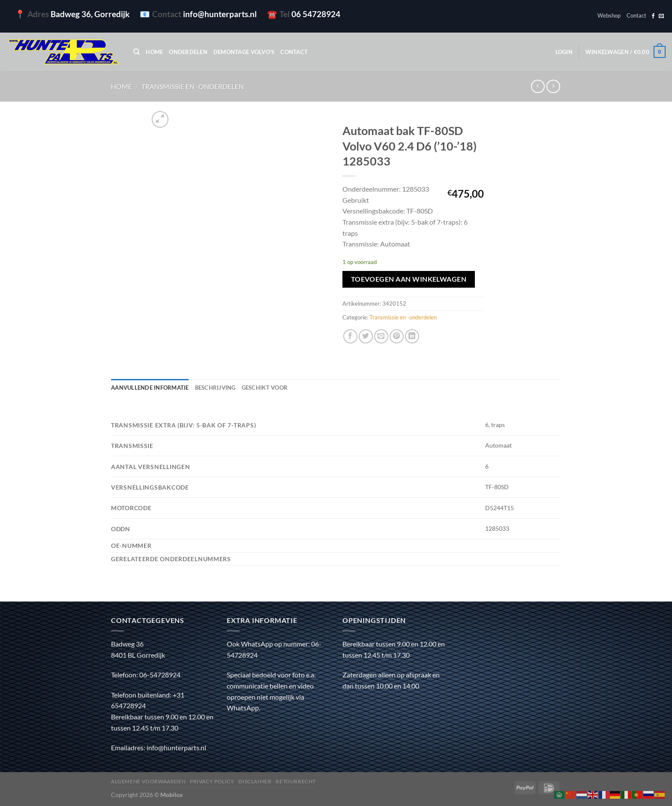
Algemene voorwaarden (148, 781)
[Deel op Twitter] (366, 336)
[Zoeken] (136, 52)
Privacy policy (212, 781)
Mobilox (172, 795)
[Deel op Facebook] (350, 336)
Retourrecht (296, 781)
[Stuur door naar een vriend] (381, 336)
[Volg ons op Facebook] (653, 16)
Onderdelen (188, 52)
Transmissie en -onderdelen (193, 86)
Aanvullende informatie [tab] (150, 388)
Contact (636, 15)
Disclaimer (255, 781)
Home (154, 52)
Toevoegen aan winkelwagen (409, 279)
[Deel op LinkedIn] (412, 336)
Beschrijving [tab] (215, 388)
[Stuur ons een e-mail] (661, 16)
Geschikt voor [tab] (265, 388)
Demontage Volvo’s (244, 52)
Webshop (609, 15)
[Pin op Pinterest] (397, 336)
